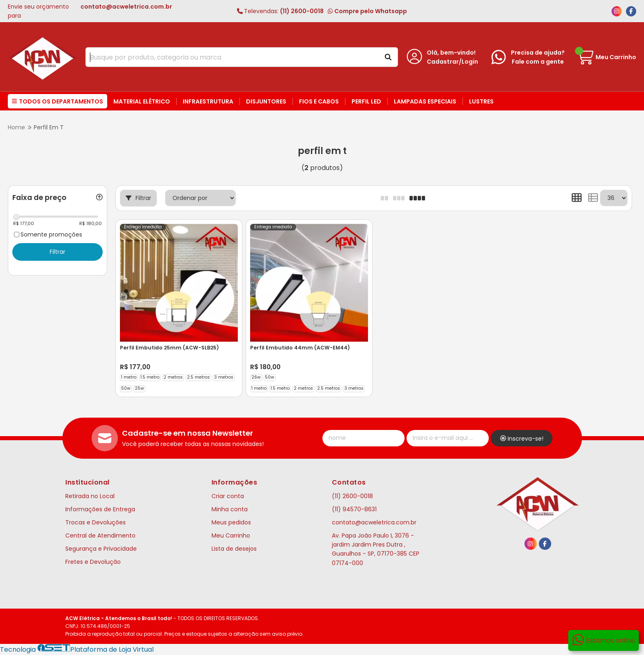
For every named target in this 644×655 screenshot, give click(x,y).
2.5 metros (198, 377)
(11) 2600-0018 (280, 11)
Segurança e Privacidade (101, 549)
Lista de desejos (234, 549)
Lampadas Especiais (425, 101)
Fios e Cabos (319, 101)
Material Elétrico (142, 101)
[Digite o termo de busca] (231, 57)
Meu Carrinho (231, 535)
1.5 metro (150, 377)
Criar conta (228, 496)
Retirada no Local (90, 496)
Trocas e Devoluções (95, 522)
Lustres (481, 101)
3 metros (224, 377)
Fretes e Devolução (93, 562)
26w (256, 377)
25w (139, 388)
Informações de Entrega (100, 509)
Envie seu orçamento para (90, 11)
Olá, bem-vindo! (451, 53)
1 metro (129, 377)
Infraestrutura (208, 101)
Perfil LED (366, 101)
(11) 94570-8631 (354, 509)
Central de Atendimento (100, 535)
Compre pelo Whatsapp (367, 11)
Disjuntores (266, 101)
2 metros (173, 377)
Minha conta (230, 509)
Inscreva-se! (522, 439)
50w (126, 388)
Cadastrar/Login (452, 62)
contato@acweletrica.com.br (374, 522)
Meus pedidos (231, 522)
